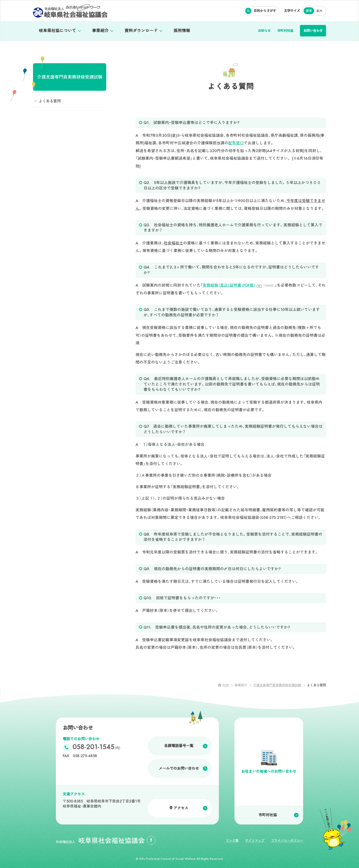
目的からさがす (265, 11)
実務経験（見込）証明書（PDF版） (239, 285)
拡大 (319, 11)
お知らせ (264, 31)
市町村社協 (285, 31)
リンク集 (232, 841)
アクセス (181, 808)
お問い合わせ (313, 31)
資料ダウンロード (141, 31)
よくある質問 (50, 101)
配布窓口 (236, 143)
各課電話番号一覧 (179, 746)
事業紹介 (100, 31)
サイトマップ (255, 841)
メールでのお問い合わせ (179, 768)
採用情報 (182, 31)
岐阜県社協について (57, 31)
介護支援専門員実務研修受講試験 (70, 77)
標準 (309, 11)
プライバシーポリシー (287, 841)
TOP (226, 685)
